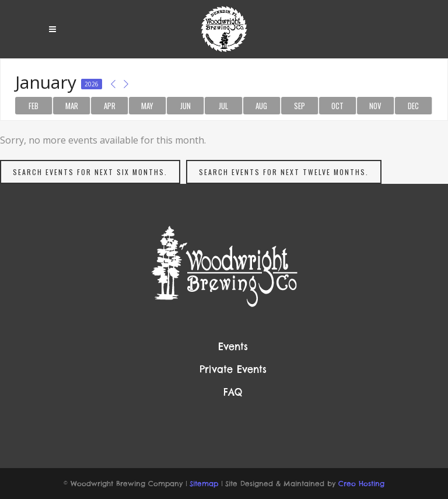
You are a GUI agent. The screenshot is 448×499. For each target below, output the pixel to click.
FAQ (233, 392)
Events (233, 347)
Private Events (233, 369)
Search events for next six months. (90, 172)
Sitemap (204, 484)
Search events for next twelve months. (284, 172)
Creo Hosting (361, 484)
